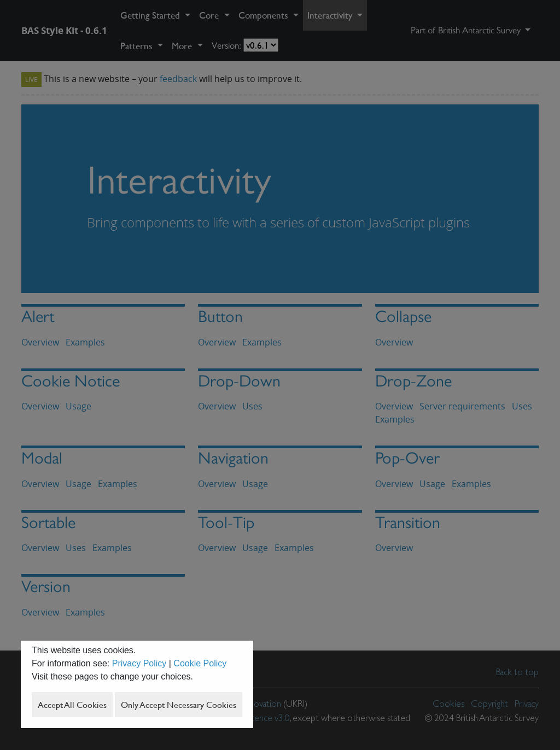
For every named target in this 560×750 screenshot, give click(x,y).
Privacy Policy (139, 663)
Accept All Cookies (72, 705)
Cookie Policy (200, 663)
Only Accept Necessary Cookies (179, 705)
